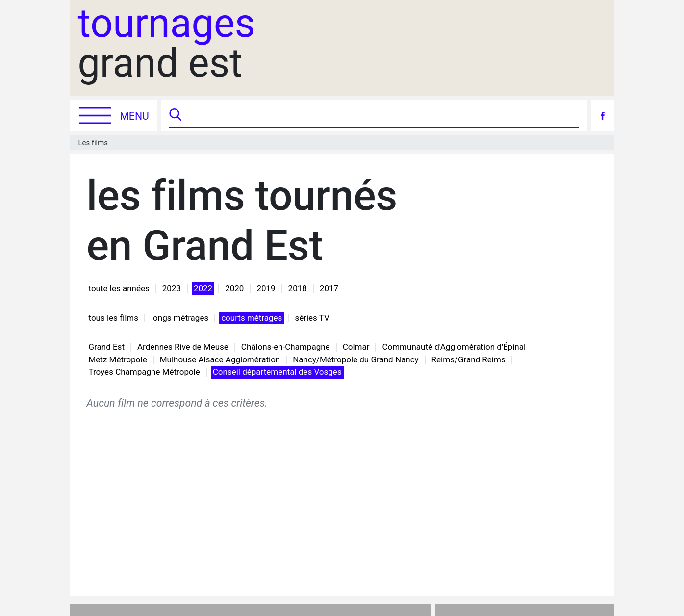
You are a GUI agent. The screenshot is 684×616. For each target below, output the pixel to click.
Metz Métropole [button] (118, 359)
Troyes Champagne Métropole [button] (144, 372)
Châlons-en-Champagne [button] (286, 347)
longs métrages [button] (180, 318)
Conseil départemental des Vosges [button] (277, 372)
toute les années (119, 288)
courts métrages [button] (252, 318)
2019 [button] (266, 288)
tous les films (114, 318)
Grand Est (107, 347)
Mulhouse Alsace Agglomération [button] (220, 359)
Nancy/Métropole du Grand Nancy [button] (355, 359)
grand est (167, 44)
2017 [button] (329, 288)
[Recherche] (381, 115)
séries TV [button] (312, 318)
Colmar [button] (356, 347)
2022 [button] (203, 288)
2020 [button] (234, 288)
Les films (93, 143)
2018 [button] (298, 288)
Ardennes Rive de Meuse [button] (183, 347)
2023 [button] (172, 288)
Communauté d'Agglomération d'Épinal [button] (454, 347)
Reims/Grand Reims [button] (469, 359)
